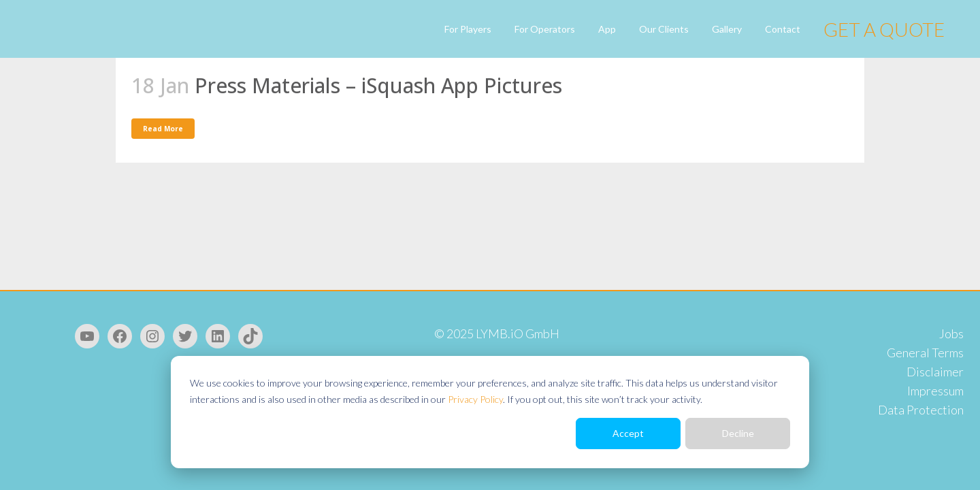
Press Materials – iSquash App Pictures (378, 85)
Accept (628, 433)
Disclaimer (935, 372)
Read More (163, 129)
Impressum (935, 391)
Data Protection (921, 410)
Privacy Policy (475, 399)
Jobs (951, 333)
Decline (738, 433)
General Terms (925, 353)
